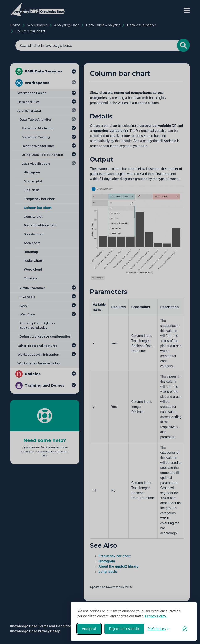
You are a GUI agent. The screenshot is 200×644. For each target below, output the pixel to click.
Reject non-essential (124, 629)
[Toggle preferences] (158, 629)
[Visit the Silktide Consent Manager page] (185, 629)
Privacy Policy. (156, 616)
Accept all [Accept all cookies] (89, 629)
